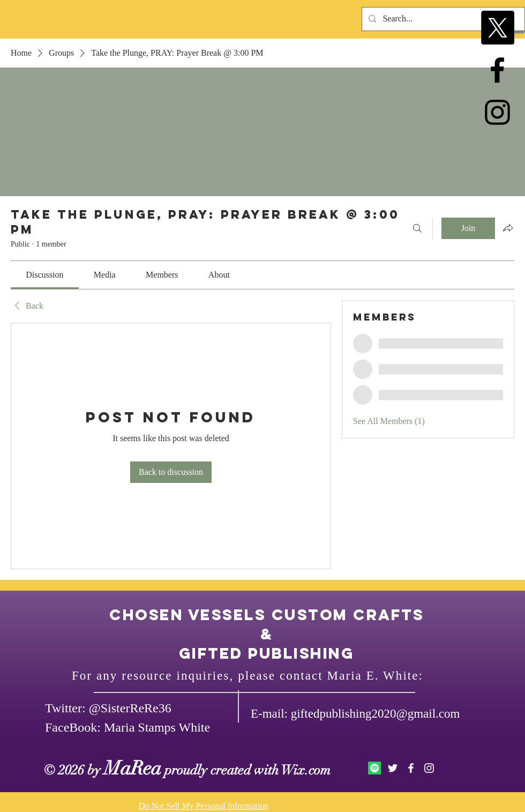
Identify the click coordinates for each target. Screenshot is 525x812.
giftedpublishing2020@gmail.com (376, 714)
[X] (497, 28)
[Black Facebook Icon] (497, 70)
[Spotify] (374, 768)
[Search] (417, 228)
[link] (44, 275)
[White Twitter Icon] (393, 768)
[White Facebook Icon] (411, 768)
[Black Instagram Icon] (497, 112)
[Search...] (442, 19)
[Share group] (508, 228)
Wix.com (306, 770)
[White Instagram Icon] (429, 768)
